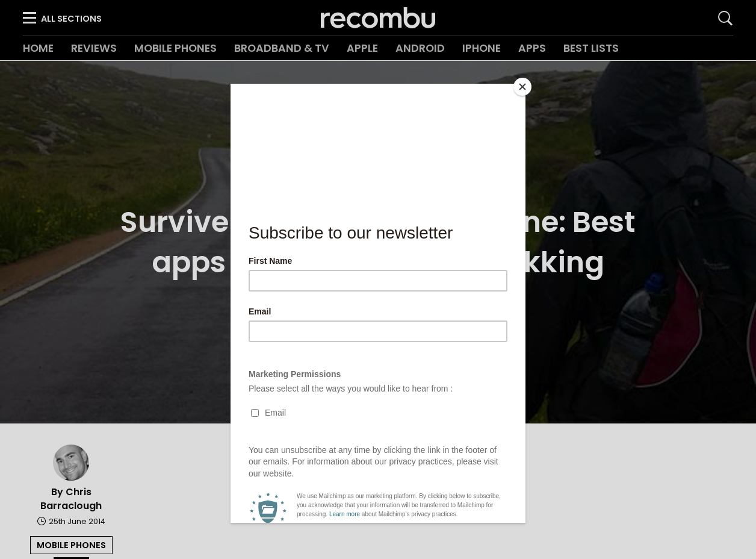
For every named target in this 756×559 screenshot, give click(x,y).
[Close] (522, 87)
